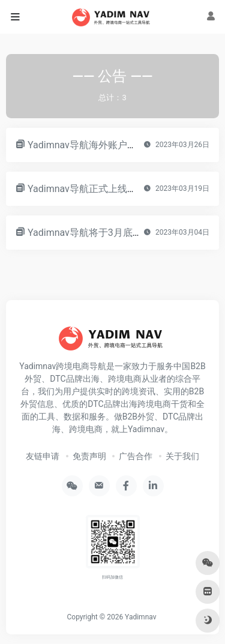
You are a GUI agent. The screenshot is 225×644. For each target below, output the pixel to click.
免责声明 (89, 456)
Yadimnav (140, 617)
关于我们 (182, 456)
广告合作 (136, 456)
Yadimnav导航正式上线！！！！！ (101, 189)
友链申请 (43, 456)
